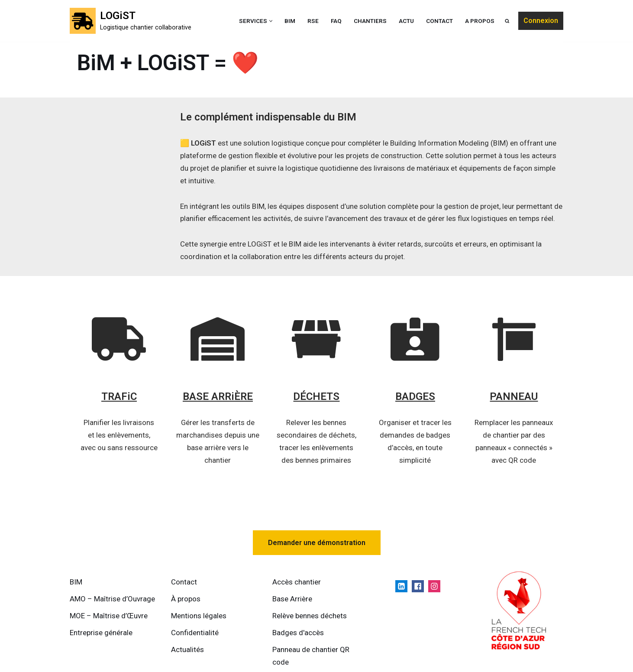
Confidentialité (195, 633)
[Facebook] (418, 587)
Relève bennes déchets (310, 616)
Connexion (541, 21)
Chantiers (370, 21)
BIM (290, 21)
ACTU (406, 21)
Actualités (187, 649)
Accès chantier (297, 582)
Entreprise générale (101, 633)
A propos (480, 21)
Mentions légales (199, 616)
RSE (313, 21)
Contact (439, 21)
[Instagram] (434, 587)
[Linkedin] (401, 587)
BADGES (415, 397)
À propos (186, 599)
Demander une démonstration (317, 543)
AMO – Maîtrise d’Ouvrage (112, 599)
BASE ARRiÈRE (218, 397)
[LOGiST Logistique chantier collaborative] (131, 21)
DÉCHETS (317, 397)
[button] (271, 21)
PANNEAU (514, 397)
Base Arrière (292, 599)
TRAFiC (119, 397)
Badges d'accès (298, 633)
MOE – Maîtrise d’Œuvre (109, 616)
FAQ (336, 21)
